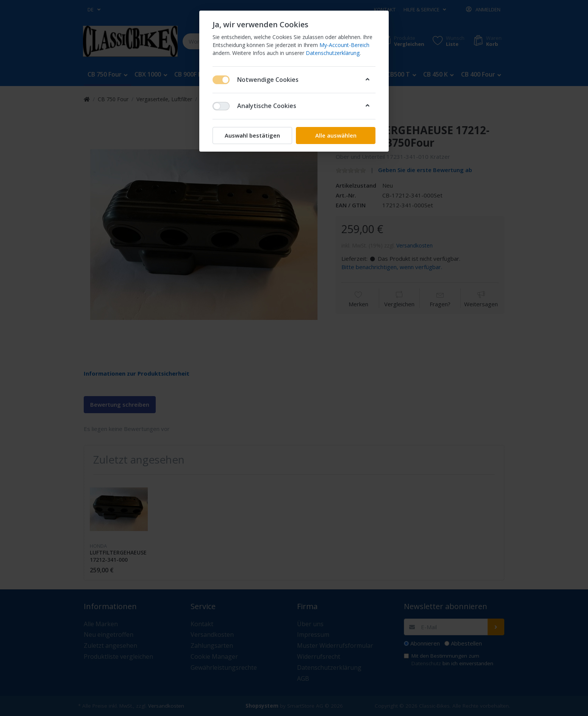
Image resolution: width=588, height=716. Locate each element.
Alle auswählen (336, 135)
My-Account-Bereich (344, 45)
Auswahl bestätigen (252, 135)
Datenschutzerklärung (333, 53)
